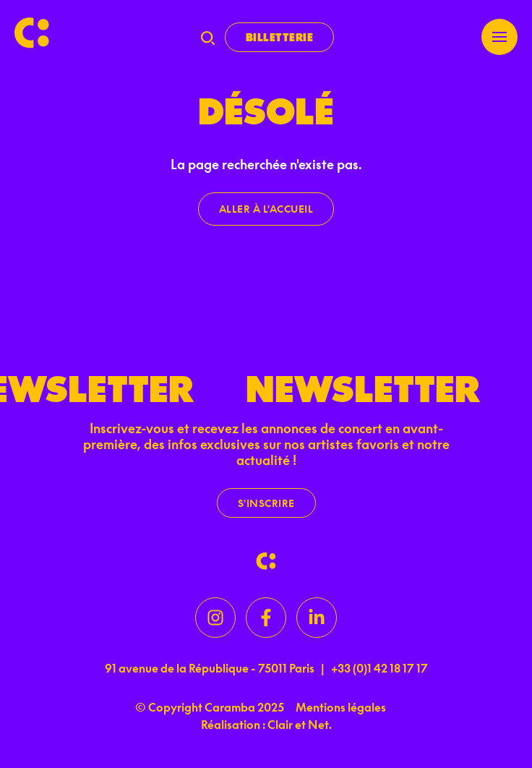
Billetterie (280, 37)
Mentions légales (341, 707)
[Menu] (499, 37)
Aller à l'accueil (266, 209)
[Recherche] (208, 38)
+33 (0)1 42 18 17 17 (379, 668)
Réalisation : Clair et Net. (266, 725)
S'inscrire (266, 503)
